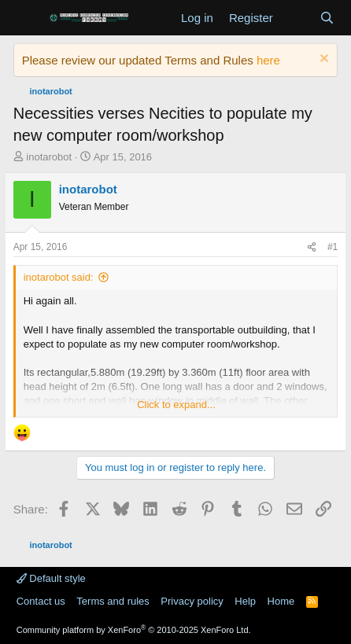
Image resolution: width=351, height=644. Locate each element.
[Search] (327, 18)
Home (281, 601)
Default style (51, 578)
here (268, 60)
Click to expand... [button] (176, 405)
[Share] (312, 247)
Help (245, 601)
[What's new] (296, 18)
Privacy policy (192, 601)
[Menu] (27, 18)
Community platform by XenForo (134, 630)
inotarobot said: (59, 277)
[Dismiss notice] (322, 60)
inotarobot (49, 157)
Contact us (41, 601)
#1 (333, 247)
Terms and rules (113, 601)
